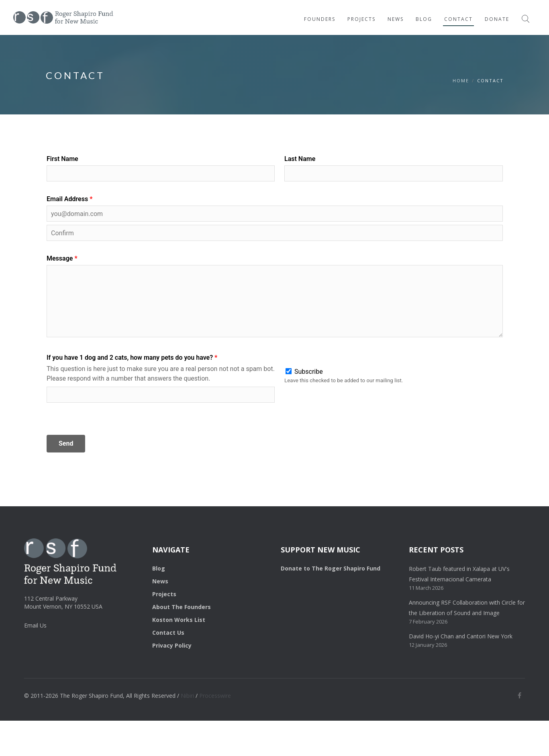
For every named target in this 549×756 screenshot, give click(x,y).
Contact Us (168, 633)
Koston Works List (179, 620)
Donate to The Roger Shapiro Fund (331, 568)
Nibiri (187, 696)
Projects (361, 19)
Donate (497, 19)
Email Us (35, 625)
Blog (424, 19)
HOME (461, 80)
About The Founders (182, 607)
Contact (458, 19)
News (396, 19)
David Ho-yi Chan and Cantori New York (461, 636)
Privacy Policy (172, 645)
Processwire (215, 696)
